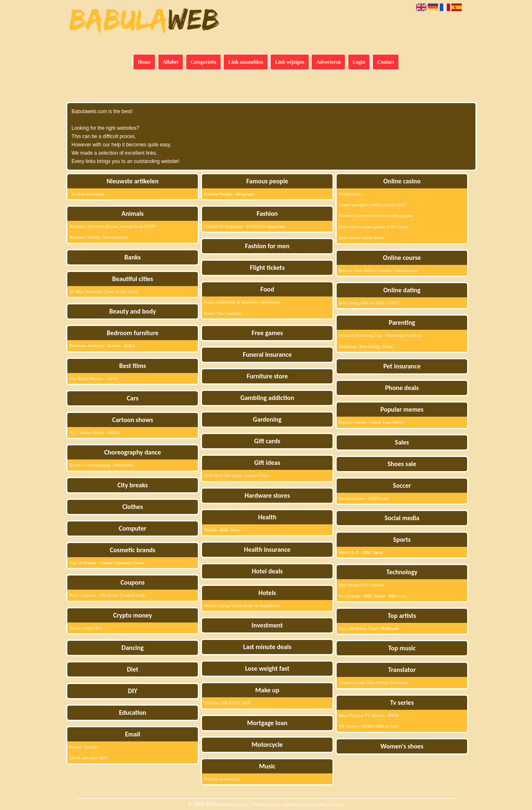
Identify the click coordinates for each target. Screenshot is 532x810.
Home (144, 62)
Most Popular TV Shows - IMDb (369, 715)
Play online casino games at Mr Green (374, 227)
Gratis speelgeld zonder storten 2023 (372, 205)
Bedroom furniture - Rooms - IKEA (102, 346)
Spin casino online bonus (362, 237)
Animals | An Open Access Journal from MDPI (112, 226)
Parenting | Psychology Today (366, 346)
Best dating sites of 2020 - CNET (369, 303)
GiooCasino (350, 194)
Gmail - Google (84, 747)
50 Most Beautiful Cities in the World (104, 291)
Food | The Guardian (223, 313)
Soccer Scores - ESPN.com (364, 498)
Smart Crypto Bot (86, 628)
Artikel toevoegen (88, 194)
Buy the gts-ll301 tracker (362, 585)
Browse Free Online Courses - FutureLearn (378, 270)
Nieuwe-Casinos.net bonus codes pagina (376, 215)
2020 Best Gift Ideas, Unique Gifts (236, 475)
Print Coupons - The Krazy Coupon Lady (107, 595)
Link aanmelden (246, 62)
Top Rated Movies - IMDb (94, 378)
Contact (386, 62)
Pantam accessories (222, 779)
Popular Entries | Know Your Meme (371, 422)
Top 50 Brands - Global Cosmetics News (107, 563)
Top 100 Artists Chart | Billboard (369, 628)
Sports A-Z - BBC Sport (361, 552)
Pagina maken (265, 804)
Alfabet (170, 62)
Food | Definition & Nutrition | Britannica (242, 302)
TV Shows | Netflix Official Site (368, 726)
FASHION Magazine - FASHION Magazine (245, 226)
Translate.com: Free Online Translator (374, 682)
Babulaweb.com (233, 804)
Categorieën (203, 62)
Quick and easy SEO (88, 758)
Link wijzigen (290, 62)
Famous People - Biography (230, 194)
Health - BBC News (222, 530)
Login (359, 62)
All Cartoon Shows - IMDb (94, 432)
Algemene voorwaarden (304, 804)
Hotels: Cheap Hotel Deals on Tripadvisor (243, 605)
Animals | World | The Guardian (99, 237)
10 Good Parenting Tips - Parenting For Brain (381, 335)
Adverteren (328, 62)
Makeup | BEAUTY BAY (228, 703)
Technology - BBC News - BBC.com (373, 596)
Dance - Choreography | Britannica (101, 465)
